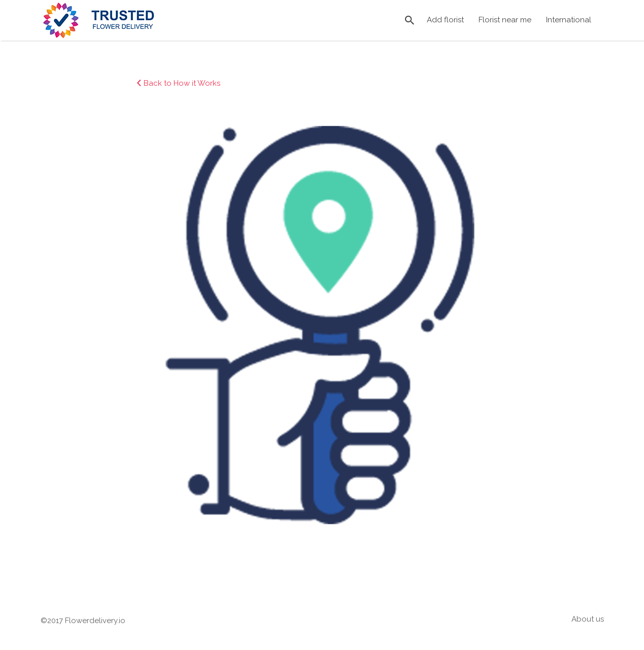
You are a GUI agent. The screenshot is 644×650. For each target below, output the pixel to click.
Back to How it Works (182, 83)
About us (588, 619)
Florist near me (505, 20)
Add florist (445, 20)
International (569, 20)
